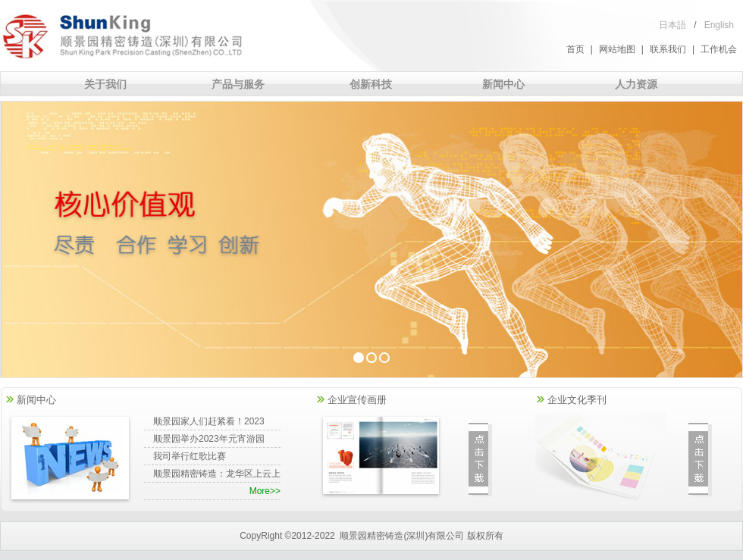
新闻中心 (503, 84)
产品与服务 (238, 84)
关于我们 (105, 84)
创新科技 (371, 84)
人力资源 (636, 84)
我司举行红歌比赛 (190, 456)
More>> (265, 491)
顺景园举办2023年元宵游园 (209, 439)
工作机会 (719, 49)
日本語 (672, 25)
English (719, 25)
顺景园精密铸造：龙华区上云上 (217, 474)
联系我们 (668, 49)
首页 (575, 49)
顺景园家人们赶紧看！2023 (209, 421)
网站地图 (617, 49)
